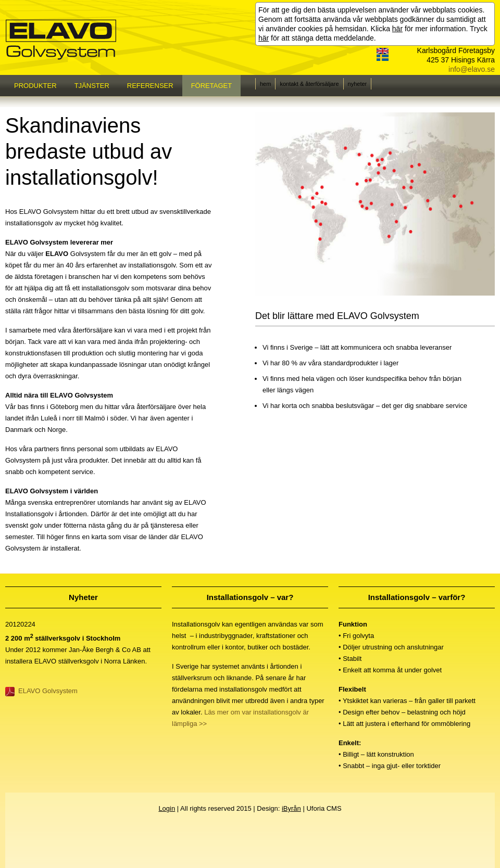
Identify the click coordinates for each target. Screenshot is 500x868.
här (397, 29)
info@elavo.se (472, 69)
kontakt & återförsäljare (309, 84)
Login (167, 808)
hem (265, 84)
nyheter (358, 84)
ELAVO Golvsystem (48, 691)
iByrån (291, 808)
